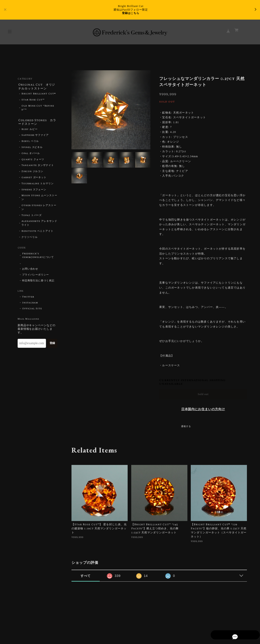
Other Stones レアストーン (39, 209)
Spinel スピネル (32, 149)
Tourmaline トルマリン (38, 185)
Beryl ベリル (30, 143)
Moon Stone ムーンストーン (39, 199)
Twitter (28, 298)
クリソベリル (30, 239)
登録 (52, 345)
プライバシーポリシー (36, 276)
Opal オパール (31, 155)
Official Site (32, 310)
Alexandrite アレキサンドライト (39, 225)
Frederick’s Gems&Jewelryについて (38, 257)
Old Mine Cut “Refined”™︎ (38, 108)
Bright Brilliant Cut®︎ (39, 95)
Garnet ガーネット (34, 179)
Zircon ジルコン (32, 173)
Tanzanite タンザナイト (38, 167)
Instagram (30, 304)
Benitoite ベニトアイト (37, 233)
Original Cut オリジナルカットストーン (37, 87)
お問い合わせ (30, 271)
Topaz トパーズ (32, 217)
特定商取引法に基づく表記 (38, 282)
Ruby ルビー (30, 131)
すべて (86, 576)
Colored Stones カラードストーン (38, 123)
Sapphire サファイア (35, 137)
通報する (186, 426)
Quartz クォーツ (33, 161)
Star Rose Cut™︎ (33, 101)
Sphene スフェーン (34, 191)
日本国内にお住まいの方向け (203, 409)
